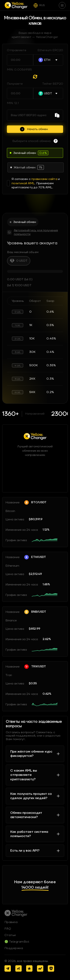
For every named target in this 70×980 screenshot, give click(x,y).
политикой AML (23, 183)
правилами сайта (44, 179)
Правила (11, 922)
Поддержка (14, 948)
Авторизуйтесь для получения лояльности (36, 232)
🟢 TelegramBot (17, 942)
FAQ (8, 929)
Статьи (10, 935)
